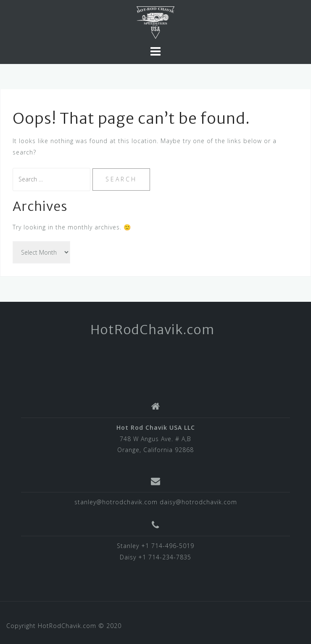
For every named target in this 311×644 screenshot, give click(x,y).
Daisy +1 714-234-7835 (155, 557)
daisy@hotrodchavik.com (198, 502)
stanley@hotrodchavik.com (116, 502)
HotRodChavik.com (152, 330)
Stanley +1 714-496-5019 (155, 546)
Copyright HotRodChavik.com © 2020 (64, 626)
